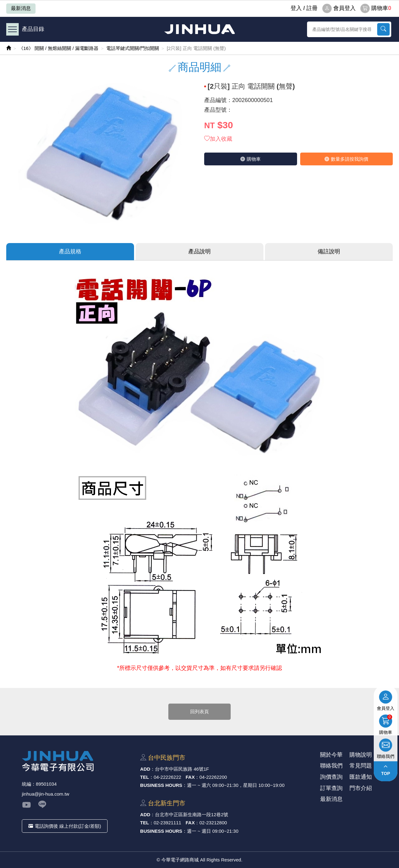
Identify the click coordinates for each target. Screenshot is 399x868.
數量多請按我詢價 (346, 159)
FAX (190, 777)
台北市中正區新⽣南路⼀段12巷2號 (192, 814)
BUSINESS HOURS (161, 785)
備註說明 (329, 251)
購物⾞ (250, 159)
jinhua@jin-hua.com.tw (46, 794)
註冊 (312, 8)
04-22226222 (167, 777)
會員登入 (339, 8)
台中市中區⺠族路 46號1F (182, 769)
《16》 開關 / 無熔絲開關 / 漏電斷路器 (59, 48)
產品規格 (70, 251)
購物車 (376, 8)
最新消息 (21, 8)
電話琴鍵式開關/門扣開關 (133, 48)
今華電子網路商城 (199, 29)
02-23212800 (213, 823)
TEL (145, 777)
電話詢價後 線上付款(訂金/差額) (65, 826)
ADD (145, 769)
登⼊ (296, 8)
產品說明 (199, 251)
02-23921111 (167, 823)
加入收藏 (218, 139)
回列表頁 (199, 712)
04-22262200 (213, 777)
